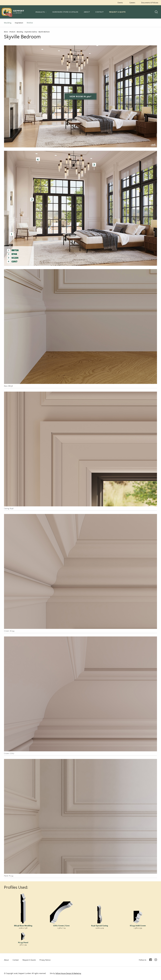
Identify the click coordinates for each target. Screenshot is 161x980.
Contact (99, 12)
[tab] (41, 12)
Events (120, 3)
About (87, 12)
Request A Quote (117, 12)
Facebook (151, 960)
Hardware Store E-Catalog (65, 12)
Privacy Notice (45, 960)
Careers (132, 3)
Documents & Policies (150, 3)
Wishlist (30, 23)
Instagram (156, 960)
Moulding (8, 23)
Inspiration (19, 23)
